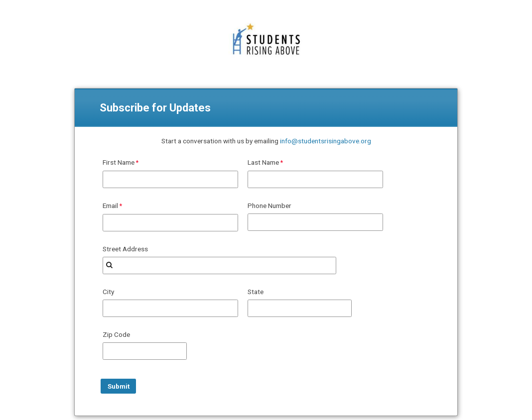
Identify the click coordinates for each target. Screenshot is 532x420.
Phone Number (269, 206)
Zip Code (116, 334)
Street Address (125, 249)
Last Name (263, 162)
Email (110, 206)
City (108, 292)
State (256, 292)
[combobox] (219, 265)
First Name (119, 162)
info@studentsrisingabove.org (326, 141)
